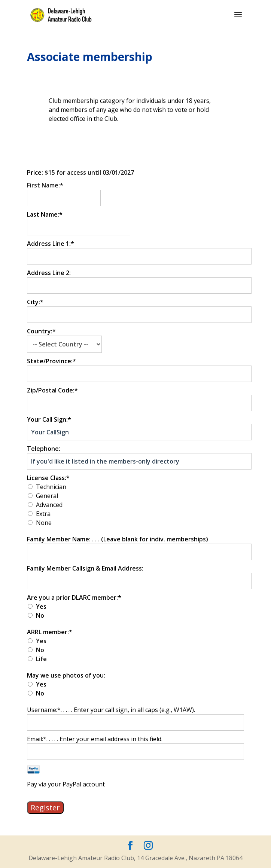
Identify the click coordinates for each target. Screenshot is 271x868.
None (44, 523)
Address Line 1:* (51, 244)
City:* (35, 302)
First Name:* (45, 185)
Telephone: (44, 449)
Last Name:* (45, 214)
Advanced (49, 505)
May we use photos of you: (66, 675)
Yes (41, 606)
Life (41, 659)
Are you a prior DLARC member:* (74, 597)
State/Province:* (51, 361)
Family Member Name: (60, 539)
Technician (51, 487)
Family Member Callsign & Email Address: (85, 568)
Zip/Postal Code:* (52, 390)
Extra (43, 514)
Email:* (37, 739)
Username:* (44, 710)
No (40, 615)
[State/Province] (139, 374)
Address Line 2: (49, 273)
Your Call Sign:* (49, 419)
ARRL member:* (50, 632)
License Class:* (48, 478)
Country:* (41, 331)
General (47, 496)
